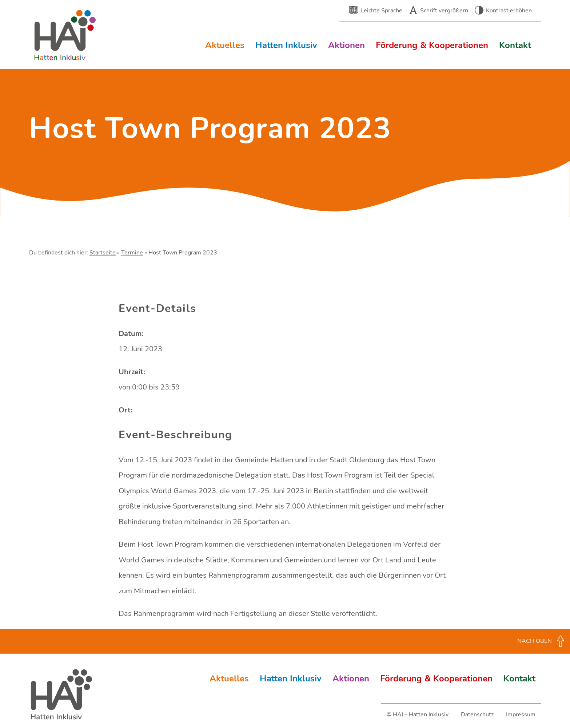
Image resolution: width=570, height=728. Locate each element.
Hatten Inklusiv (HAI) (62, 694)
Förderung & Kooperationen (432, 45)
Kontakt (515, 45)
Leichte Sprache (381, 11)
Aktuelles (225, 45)
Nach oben (535, 641)
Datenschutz (477, 715)
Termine (132, 253)
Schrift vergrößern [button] (444, 11)
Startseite (103, 253)
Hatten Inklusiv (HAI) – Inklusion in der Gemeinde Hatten (65, 35)
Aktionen (346, 45)
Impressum (521, 715)
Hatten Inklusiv (286, 45)
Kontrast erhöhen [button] (509, 11)
